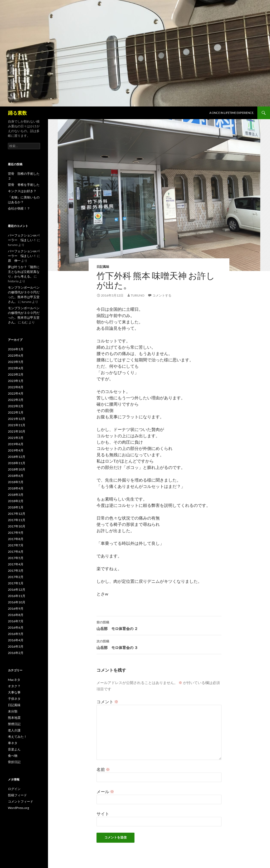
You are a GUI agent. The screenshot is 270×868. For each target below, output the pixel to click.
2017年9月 (16, 533)
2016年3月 (16, 646)
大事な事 (14, 692)
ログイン (14, 789)
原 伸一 (14, 261)
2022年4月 (16, 393)
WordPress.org (18, 808)
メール (105, 791)
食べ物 (13, 756)
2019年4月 (16, 450)
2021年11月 (17, 425)
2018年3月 (16, 495)
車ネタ (13, 743)
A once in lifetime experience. (232, 113)
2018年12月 (17, 457)
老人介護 (14, 730)
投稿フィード (17, 795)
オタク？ (14, 686)
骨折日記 (14, 762)
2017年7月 (16, 545)
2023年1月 (16, 381)
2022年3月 (16, 400)
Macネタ (14, 680)
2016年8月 (16, 615)
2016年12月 (17, 590)
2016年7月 (16, 621)
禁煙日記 (14, 724)
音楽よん (14, 749)
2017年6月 (16, 552)
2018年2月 (16, 501)
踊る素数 (17, 113)
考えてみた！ (17, 737)
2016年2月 (16, 653)
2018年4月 (16, 488)
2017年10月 (17, 526)
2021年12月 (17, 419)
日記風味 (103, 267)
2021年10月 (17, 431)
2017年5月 (16, 558)
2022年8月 (16, 387)
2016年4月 (16, 640)
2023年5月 (16, 362)
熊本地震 (14, 718)
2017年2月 (16, 577)
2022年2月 (16, 406)
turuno (138, 295)
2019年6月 (16, 444)
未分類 (13, 711)
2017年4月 (16, 564)
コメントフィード (21, 801)
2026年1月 (16, 349)
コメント (107, 702)
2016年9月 (16, 608)
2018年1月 (16, 507)
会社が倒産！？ (19, 208)
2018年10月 (17, 469)
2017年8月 (16, 539)
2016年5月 (16, 634)
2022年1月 (16, 412)
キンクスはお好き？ (22, 191)
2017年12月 (17, 514)
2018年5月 (16, 482)
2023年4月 (16, 368)
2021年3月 (16, 438)
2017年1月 (16, 583)
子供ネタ (14, 699)
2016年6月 (16, 627)
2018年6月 (16, 476)
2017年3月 (16, 571)
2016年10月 (17, 602)
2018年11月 (17, 463)
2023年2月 (16, 374)
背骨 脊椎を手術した (24, 185)
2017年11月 (17, 520)
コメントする (162, 295)
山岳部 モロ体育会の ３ (159, 644)
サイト (103, 814)
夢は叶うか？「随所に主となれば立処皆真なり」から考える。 (24, 272)
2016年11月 (17, 596)
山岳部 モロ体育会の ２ (159, 625)
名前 (103, 769)
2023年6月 (16, 355)
